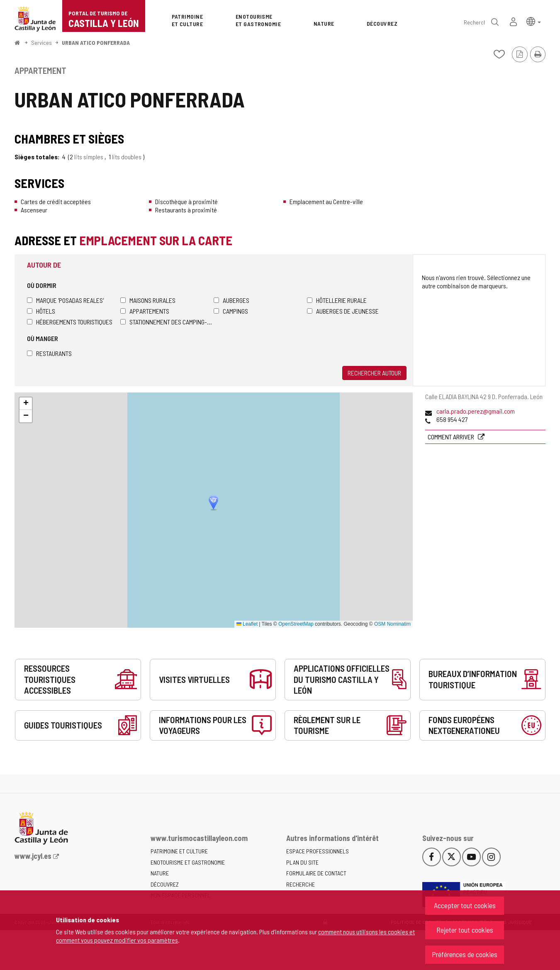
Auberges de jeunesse (343, 311)
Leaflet (247, 624)
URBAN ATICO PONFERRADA (96, 43)
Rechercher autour (374, 373)
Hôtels (41, 311)
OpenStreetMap (296, 624)
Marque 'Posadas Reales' (65, 300)
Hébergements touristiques (70, 322)
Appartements (145, 311)
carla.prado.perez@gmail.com (476, 411)
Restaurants (49, 353)
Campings (231, 311)
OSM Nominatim (392, 624)
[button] (534, 21)
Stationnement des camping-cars (167, 322)
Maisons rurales (148, 300)
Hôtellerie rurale (337, 300)
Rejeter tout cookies (465, 930)
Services (41, 43)
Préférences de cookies (465, 954)
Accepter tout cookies (465, 905)
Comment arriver (452, 437)
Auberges (231, 300)
